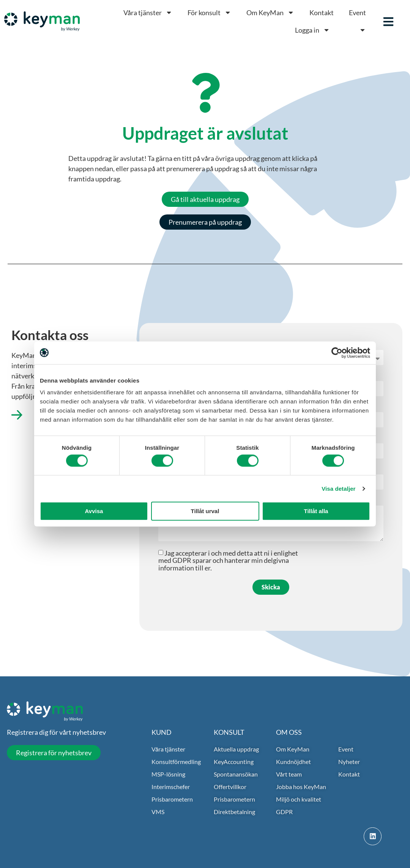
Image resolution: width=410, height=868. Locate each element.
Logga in (312, 30)
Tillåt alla (316, 511)
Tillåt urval (205, 511)
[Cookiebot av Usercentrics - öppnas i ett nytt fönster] (337, 353)
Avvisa (94, 511)
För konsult (209, 13)
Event (357, 13)
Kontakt (322, 13)
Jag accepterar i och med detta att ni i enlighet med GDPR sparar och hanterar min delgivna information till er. (228, 560)
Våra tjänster (148, 13)
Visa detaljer (338, 488)
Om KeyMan (270, 13)
